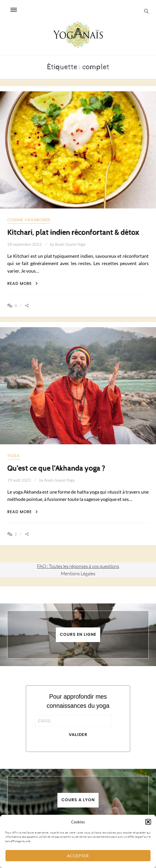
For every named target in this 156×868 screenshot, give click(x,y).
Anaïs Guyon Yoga (70, 244)
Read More (23, 283)
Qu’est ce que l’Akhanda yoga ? (56, 468)
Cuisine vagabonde (29, 220)
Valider (78, 734)
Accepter (78, 856)
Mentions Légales (78, 573)
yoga (13, 456)
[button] (148, 822)
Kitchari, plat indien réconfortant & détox (73, 233)
